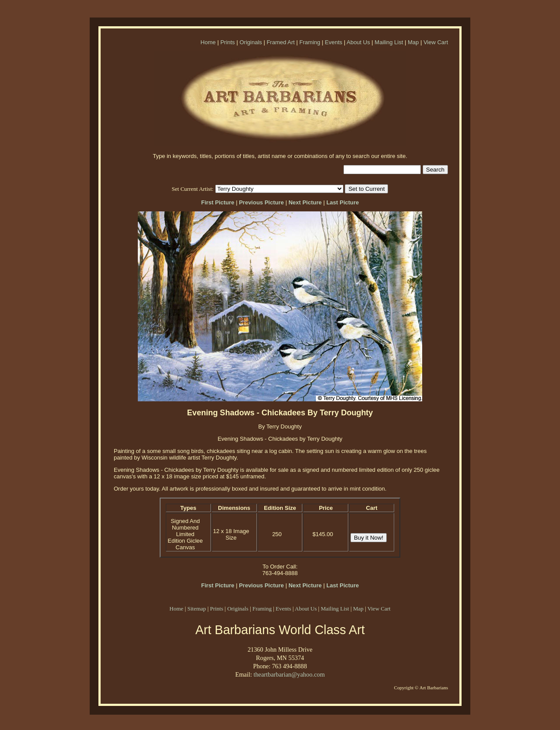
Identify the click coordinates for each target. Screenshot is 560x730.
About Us (358, 42)
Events (334, 42)
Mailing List (389, 42)
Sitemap (197, 609)
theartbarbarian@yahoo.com (289, 674)
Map (413, 42)
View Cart (436, 42)
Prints (228, 42)
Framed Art (280, 42)
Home (208, 42)
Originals (250, 42)
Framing (310, 42)
